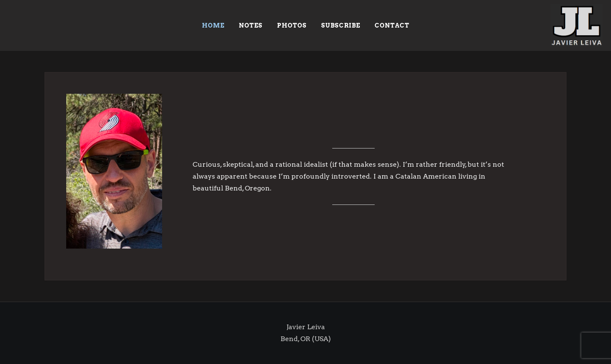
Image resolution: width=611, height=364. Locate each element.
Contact (392, 25)
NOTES (251, 25)
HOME (213, 25)
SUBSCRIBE (341, 25)
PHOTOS (292, 25)
